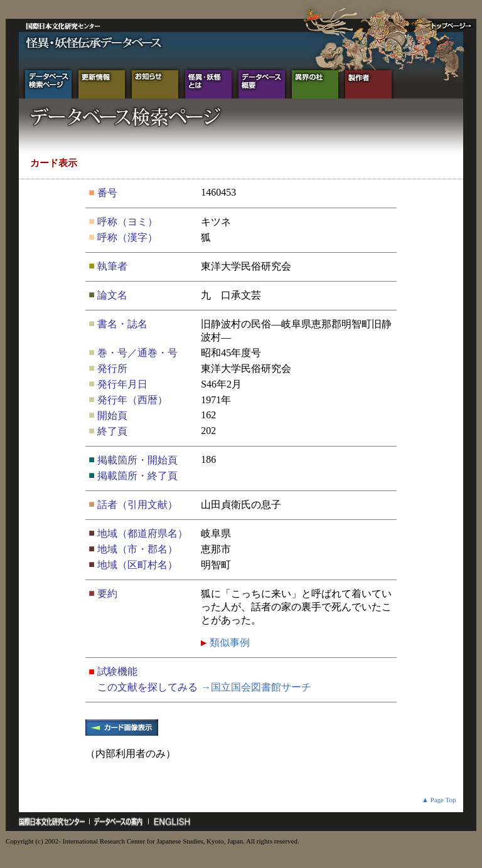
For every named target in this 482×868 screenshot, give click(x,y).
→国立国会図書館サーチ (256, 687)
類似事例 (228, 643)
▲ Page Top (439, 800)
